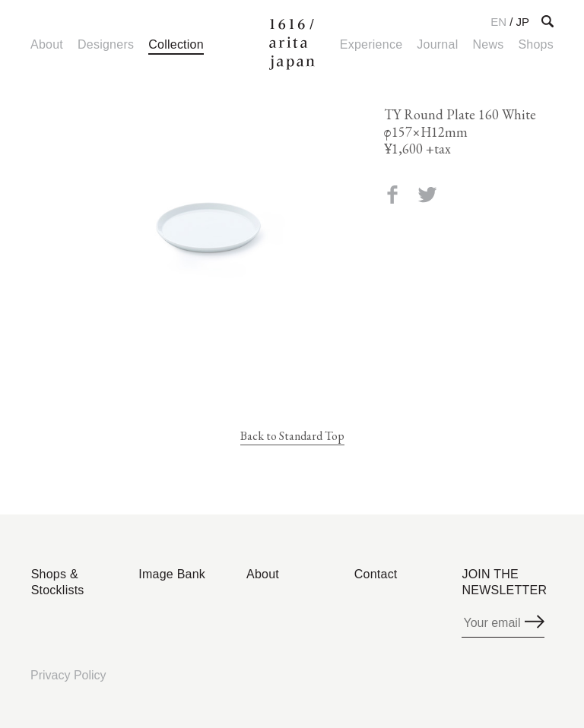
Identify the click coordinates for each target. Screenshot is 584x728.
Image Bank (172, 574)
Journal (437, 44)
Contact (376, 574)
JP (522, 22)
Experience (371, 44)
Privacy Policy (68, 675)
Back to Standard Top (292, 436)
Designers (106, 44)
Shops (536, 44)
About (47, 44)
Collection (176, 44)
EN (498, 22)
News (488, 44)
